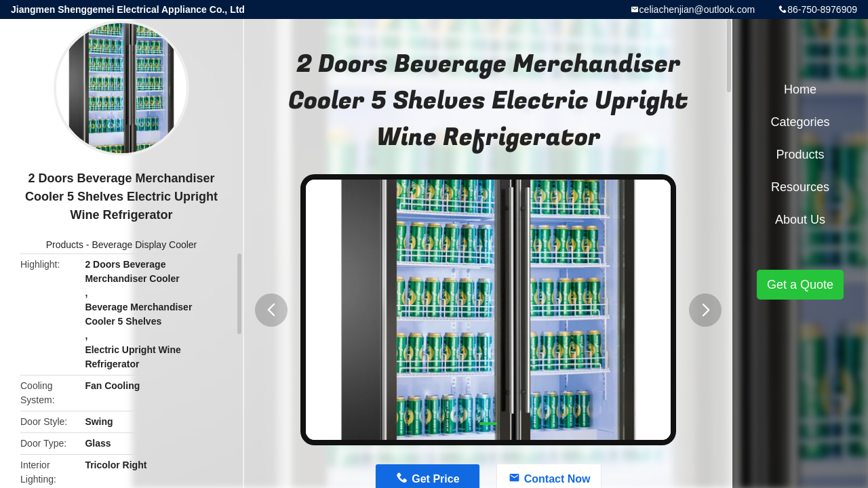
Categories (800, 122)
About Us (800, 220)
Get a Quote (800, 285)
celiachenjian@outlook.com (697, 9)
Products (65, 245)
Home (800, 89)
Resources (800, 187)
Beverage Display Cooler (144, 245)
